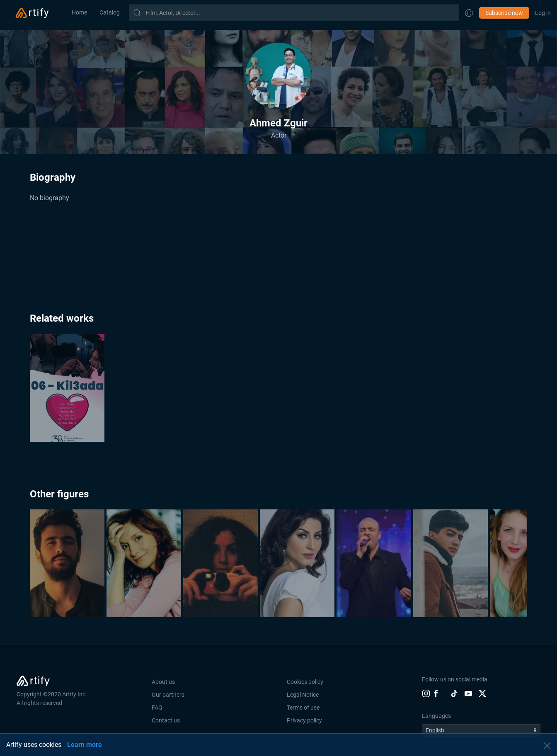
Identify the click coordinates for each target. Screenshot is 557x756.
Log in (543, 13)
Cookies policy (305, 682)
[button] (469, 13)
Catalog (110, 12)
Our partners (168, 695)
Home (79, 12)
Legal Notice (303, 695)
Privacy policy (304, 720)
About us (163, 682)
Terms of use (303, 708)
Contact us (166, 720)
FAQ (157, 708)
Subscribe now (504, 13)
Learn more (85, 745)
